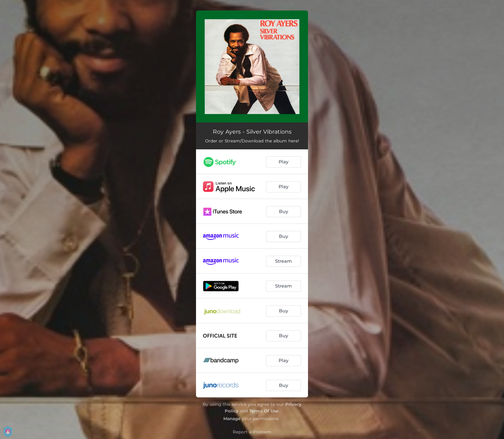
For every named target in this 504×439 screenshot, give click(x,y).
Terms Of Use (264, 411)
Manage (232, 419)
